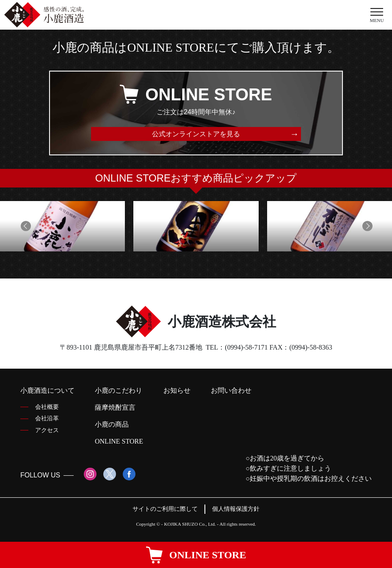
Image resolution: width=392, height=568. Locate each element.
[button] (25, 226)
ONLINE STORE (119, 441)
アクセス (47, 430)
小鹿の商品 (112, 424)
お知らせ (177, 390)
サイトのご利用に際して (165, 509)
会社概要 (47, 407)
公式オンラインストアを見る (196, 134)
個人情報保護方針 (236, 509)
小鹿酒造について (47, 390)
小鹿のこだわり (119, 390)
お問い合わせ (231, 390)
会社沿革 (47, 418)
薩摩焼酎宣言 (115, 407)
